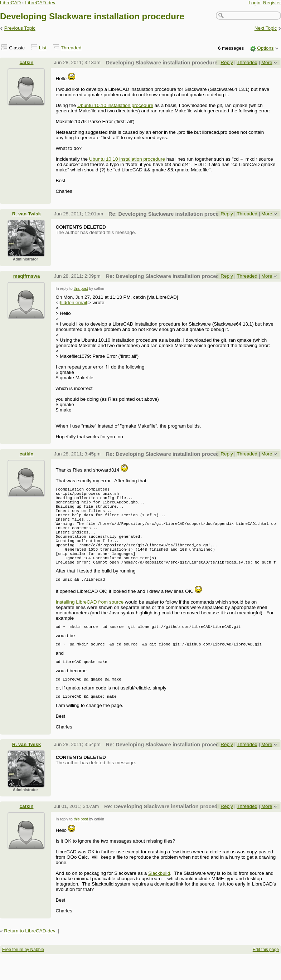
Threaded (71, 48)
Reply (227, 62)
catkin (27, 62)
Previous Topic (20, 28)
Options (265, 48)
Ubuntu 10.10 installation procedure (115, 105)
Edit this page (266, 975)
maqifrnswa (27, 276)
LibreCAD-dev (40, 3)
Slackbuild (159, 899)
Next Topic (266, 28)
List (43, 48)
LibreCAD (10, 3)
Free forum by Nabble (23, 975)
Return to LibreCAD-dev (30, 957)
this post (81, 288)
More (267, 62)
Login (255, 3)
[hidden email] (73, 303)
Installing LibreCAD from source (89, 622)
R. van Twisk (26, 214)
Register (272, 3)
